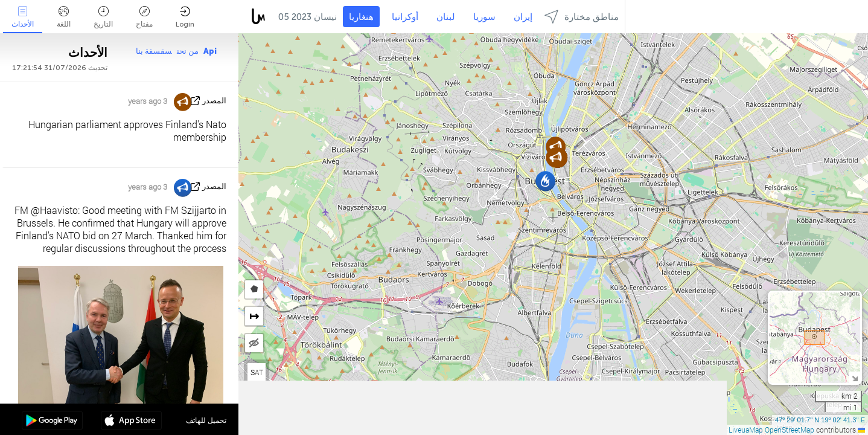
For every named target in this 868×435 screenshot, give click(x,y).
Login (185, 17)
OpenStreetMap (790, 430)
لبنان (446, 17)
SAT (257, 372)
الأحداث (23, 17)
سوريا (484, 17)
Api (210, 51)
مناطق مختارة (582, 17)
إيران (523, 17)
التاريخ (103, 17)
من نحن (188, 51)
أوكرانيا (405, 17)
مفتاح (144, 17)
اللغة (64, 17)
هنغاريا (361, 17)
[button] (545, 181)
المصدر (214, 101)
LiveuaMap (746, 430)
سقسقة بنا (154, 51)
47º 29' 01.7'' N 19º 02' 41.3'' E (820, 420)
